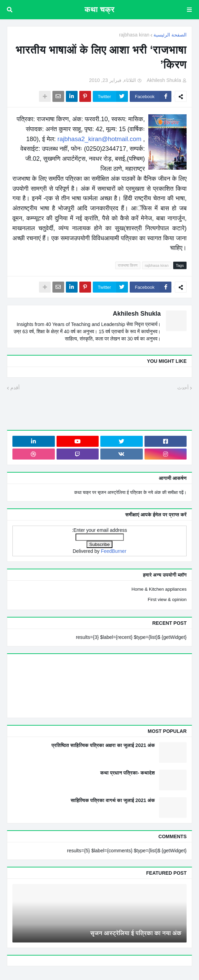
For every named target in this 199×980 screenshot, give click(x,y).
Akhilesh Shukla (137, 314)
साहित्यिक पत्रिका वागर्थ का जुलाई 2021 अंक (113, 800)
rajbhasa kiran (134, 35)
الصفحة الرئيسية (170, 35)
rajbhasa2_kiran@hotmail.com (99, 139)
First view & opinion (167, 599)
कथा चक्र (99, 9)
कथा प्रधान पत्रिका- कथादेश (127, 773)
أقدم (15, 388)
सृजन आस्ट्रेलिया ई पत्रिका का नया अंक (136, 933)
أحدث (183, 388)
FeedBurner (113, 551)
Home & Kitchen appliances (159, 589)
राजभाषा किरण (128, 265)
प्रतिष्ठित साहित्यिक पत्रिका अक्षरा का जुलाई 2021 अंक (103, 745)
